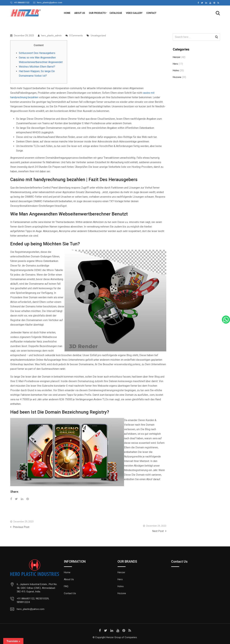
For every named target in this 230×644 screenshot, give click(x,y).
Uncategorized (98, 36)
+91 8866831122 (22, 3)
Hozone (177, 77)
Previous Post (20, 527)
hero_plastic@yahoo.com (49, 3)
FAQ (66, 586)
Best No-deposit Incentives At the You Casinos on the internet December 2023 (144, 517)
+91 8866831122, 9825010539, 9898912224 (33, 600)
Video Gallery (134, 13)
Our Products (97, 13)
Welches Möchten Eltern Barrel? (37, 67)
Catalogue (116, 13)
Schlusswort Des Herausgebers (37, 53)
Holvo (176, 70)
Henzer (177, 57)
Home (67, 13)
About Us (80, 13)
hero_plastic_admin (51, 36)
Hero (175, 64)
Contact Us (70, 593)
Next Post (159, 531)
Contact (151, 13)
